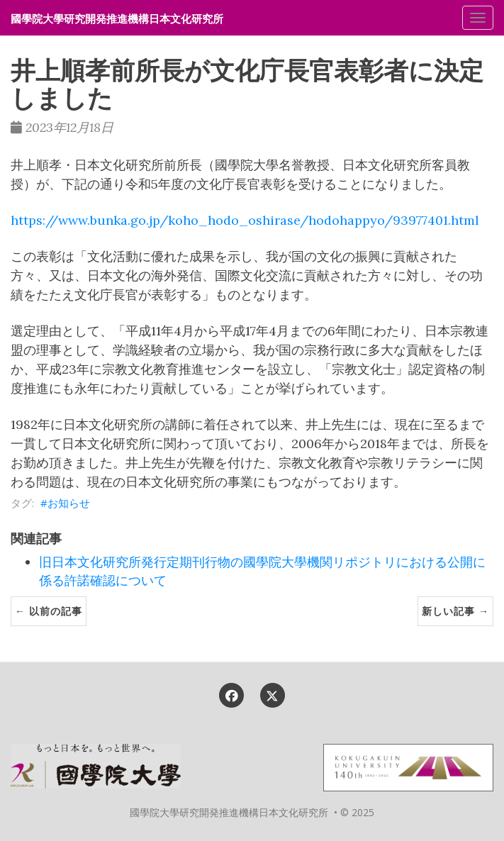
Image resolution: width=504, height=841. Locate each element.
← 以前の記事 (49, 611)
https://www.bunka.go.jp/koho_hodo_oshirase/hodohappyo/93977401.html (245, 220)
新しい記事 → (455, 611)
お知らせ (69, 503)
